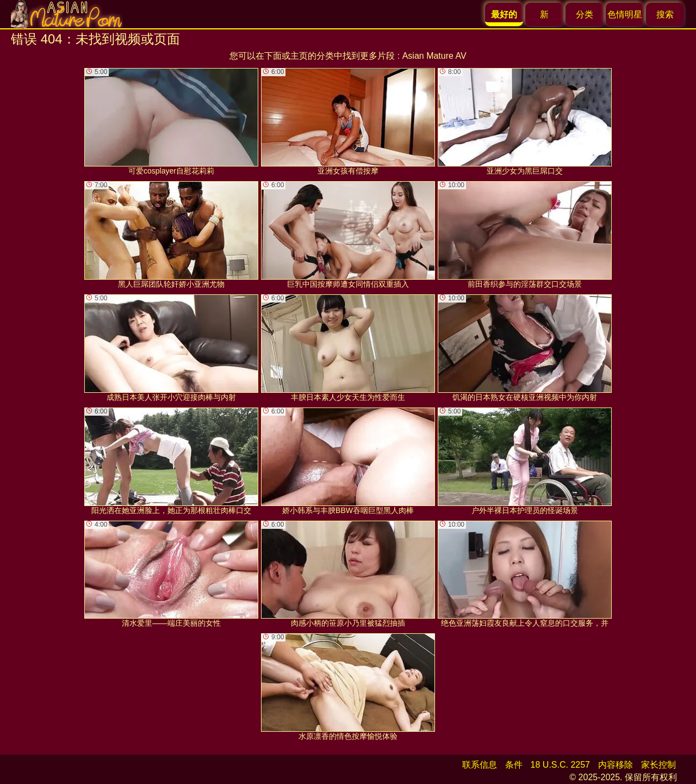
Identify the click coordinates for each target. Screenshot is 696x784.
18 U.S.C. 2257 (560, 765)
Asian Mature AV (434, 56)
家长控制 (658, 765)
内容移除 (616, 765)
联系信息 (480, 765)
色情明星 (625, 14)
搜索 (665, 14)
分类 (585, 14)
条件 (514, 765)
